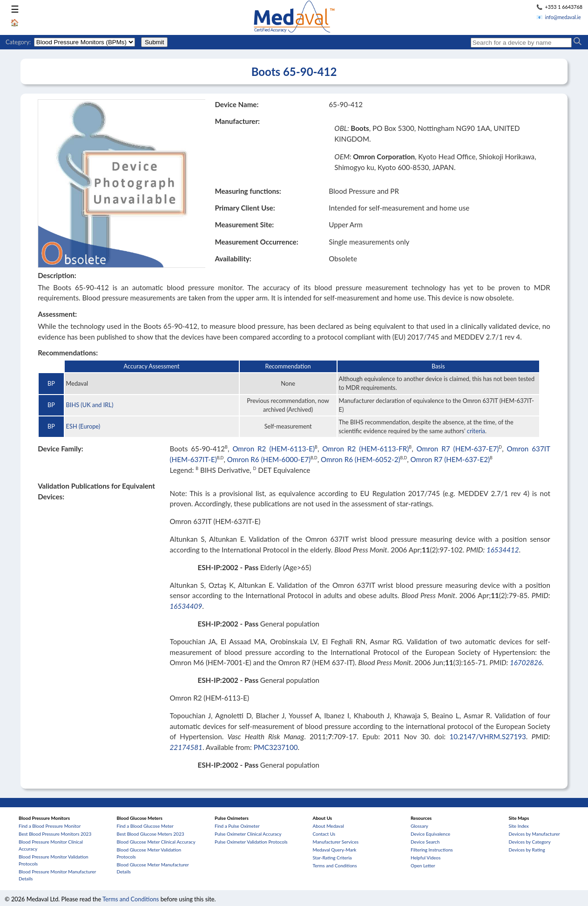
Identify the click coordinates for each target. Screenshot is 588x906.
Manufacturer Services (336, 842)
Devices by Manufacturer (534, 834)
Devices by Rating (527, 850)
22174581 (186, 747)
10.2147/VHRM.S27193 (487, 736)
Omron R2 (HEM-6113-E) (274, 449)
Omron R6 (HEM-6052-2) (360, 459)
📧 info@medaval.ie (559, 17)
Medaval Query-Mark (335, 850)
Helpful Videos (426, 858)
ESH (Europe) (83, 426)
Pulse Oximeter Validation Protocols (251, 842)
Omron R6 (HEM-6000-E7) (269, 459)
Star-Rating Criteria (332, 858)
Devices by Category (530, 842)
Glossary (419, 826)
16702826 (526, 662)
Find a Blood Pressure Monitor (50, 826)
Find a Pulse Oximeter (237, 826)
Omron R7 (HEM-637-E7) (458, 449)
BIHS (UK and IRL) (90, 405)
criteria (476, 431)
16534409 (186, 606)
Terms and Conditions (335, 865)
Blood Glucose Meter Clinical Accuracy (156, 842)
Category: (18, 42)
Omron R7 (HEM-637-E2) (450, 459)
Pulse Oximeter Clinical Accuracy (248, 834)
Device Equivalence (430, 834)
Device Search (425, 842)
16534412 (503, 550)
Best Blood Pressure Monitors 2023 (55, 834)
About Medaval (328, 826)
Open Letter (423, 865)
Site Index (519, 826)
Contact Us (324, 834)
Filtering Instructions (432, 850)
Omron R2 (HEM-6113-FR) (365, 449)
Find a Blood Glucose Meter (145, 826)
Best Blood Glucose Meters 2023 (151, 834)
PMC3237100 (276, 747)
